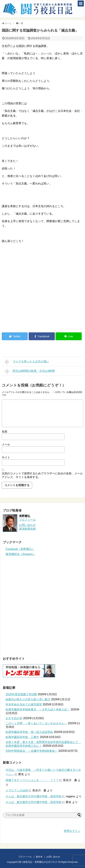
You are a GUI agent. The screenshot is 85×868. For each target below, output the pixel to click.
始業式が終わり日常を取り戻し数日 (28, 699)
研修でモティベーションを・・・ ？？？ (32, 780)
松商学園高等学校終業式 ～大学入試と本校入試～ (38, 709)
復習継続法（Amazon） (21, 554)
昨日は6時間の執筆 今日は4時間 (30, 371)
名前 (5, 432)
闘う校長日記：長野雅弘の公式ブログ (38, 862)
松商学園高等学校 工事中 (22, 737)
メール (6, 444)
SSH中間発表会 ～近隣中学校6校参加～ (32, 751)
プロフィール (27, 520)
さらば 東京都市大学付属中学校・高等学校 (34, 796)
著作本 (39, 857)
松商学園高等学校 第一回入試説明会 (29, 732)
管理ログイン (72, 831)
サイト (6, 457)
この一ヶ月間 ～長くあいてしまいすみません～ (36, 723)
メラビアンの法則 (17, 790)
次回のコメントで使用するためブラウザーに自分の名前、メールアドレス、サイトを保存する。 (42, 475)
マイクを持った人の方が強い (27, 362)
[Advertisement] (31, 301)
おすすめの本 (14, 718)
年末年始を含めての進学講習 (24, 704)
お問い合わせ (57, 857)
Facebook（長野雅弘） (20, 549)
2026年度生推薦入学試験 (21, 694)
